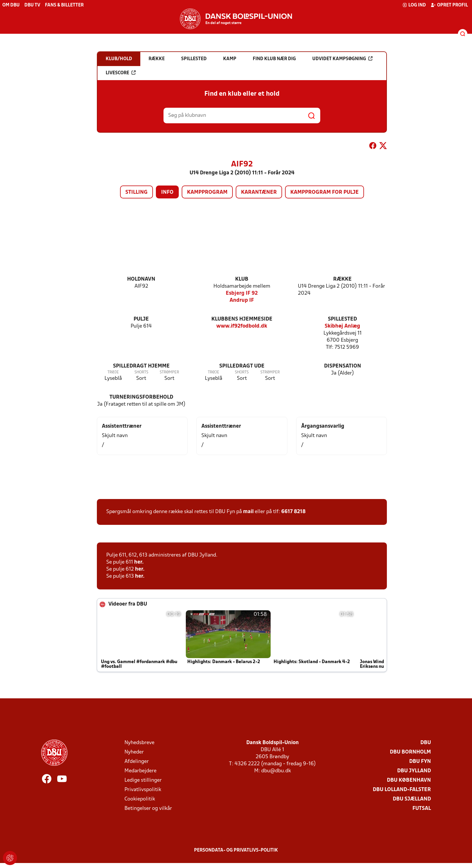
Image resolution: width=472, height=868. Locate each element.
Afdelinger (137, 762)
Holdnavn (141, 279)
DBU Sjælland (412, 799)
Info (167, 192)
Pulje (141, 319)
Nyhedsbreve (139, 743)
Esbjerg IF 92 (242, 293)
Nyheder (134, 752)
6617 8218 (293, 512)
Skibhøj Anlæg (342, 326)
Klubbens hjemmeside (242, 319)
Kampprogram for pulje (324, 192)
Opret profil (449, 5)
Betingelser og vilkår (148, 809)
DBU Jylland (414, 771)
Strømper (169, 372)
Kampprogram (207, 192)
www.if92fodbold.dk (242, 326)
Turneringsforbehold (141, 397)
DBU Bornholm (410, 752)
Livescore (121, 73)
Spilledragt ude (242, 366)
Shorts (141, 372)
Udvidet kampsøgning (342, 59)
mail (248, 512)
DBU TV (32, 5)
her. (139, 562)
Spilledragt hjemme (141, 366)
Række (342, 279)
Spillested (342, 319)
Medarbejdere (140, 771)
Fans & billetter (64, 5)
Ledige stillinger (143, 780)
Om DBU (11, 5)
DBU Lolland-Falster (402, 790)
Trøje (113, 372)
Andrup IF (242, 300)
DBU (426, 743)
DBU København (409, 780)
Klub (242, 279)
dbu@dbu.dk (276, 771)
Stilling (136, 192)
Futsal (422, 809)
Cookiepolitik (140, 799)
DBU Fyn (420, 762)
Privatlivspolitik (143, 790)
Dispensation (343, 366)
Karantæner (259, 192)
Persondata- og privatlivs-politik (236, 850)
